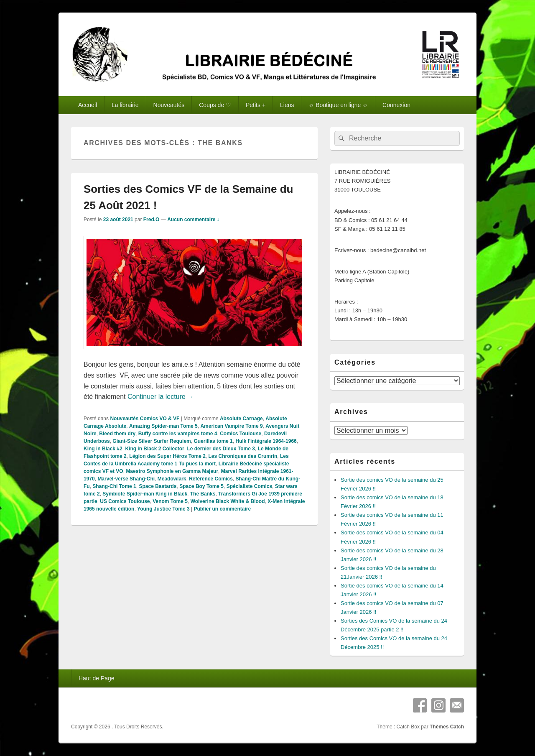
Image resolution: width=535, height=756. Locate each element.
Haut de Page (97, 678)
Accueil (88, 105)
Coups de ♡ (215, 105)
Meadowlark (172, 479)
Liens (287, 105)
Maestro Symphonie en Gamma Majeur (172, 471)
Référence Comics (211, 479)
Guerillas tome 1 (213, 441)
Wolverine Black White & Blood (228, 501)
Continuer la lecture (161, 397)
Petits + (256, 105)
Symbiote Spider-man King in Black (145, 494)
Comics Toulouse (241, 434)
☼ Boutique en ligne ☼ (338, 105)
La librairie (125, 105)
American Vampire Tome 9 (231, 426)
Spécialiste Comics (249, 486)
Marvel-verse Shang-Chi (126, 479)
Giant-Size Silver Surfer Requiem (152, 441)
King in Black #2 (103, 449)
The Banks (203, 494)
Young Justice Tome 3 (163, 509)
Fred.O (152, 220)
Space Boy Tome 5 (201, 486)
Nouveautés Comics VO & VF (145, 419)
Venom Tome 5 (170, 501)
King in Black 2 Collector (154, 449)
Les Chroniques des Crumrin (243, 456)
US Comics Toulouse (125, 501)
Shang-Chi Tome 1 (114, 486)
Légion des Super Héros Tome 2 (167, 456)
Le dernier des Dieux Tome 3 (221, 449)
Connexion (396, 105)
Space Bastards (158, 486)
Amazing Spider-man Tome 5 (163, 426)
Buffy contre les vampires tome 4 (178, 434)
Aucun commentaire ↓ (193, 220)
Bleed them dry (117, 434)
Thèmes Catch (447, 727)
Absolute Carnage (241, 419)
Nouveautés (169, 105)
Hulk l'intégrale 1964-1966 (266, 441)
